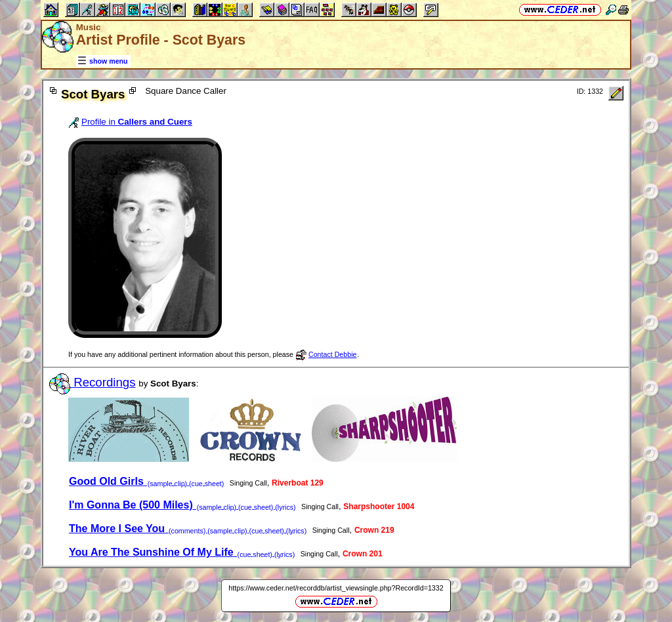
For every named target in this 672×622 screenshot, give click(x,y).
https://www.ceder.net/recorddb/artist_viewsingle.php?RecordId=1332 (336, 588)
